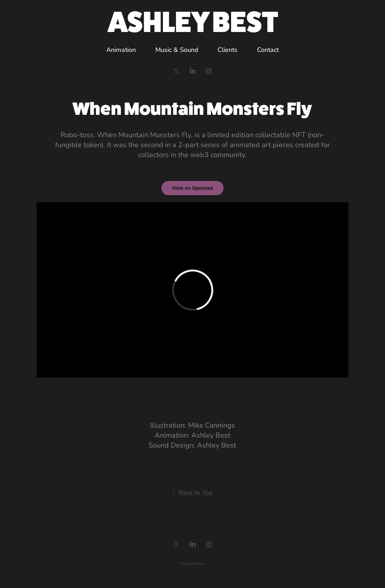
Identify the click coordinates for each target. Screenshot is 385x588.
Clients (228, 49)
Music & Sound (177, 49)
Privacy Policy (193, 563)
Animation (121, 49)
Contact (268, 49)
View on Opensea (193, 188)
